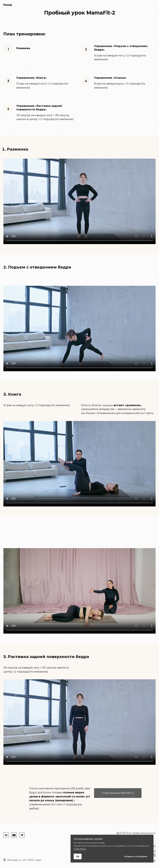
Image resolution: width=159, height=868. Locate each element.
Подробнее (80, 849)
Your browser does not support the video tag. (79, 201)
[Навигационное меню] (154, 5)
